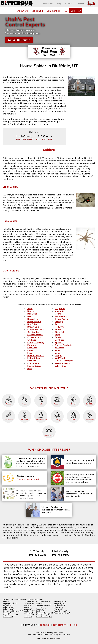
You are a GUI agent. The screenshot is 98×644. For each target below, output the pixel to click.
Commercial (53, 11)
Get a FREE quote (19, 40)
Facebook (44, 625)
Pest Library (48, 4)
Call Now (76, 11)
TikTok (73, 625)
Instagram (59, 625)
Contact (80, 4)
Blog (59, 4)
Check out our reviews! (28, 479)
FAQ (65, 11)
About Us (23, 11)
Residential (37, 11)
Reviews (69, 4)
